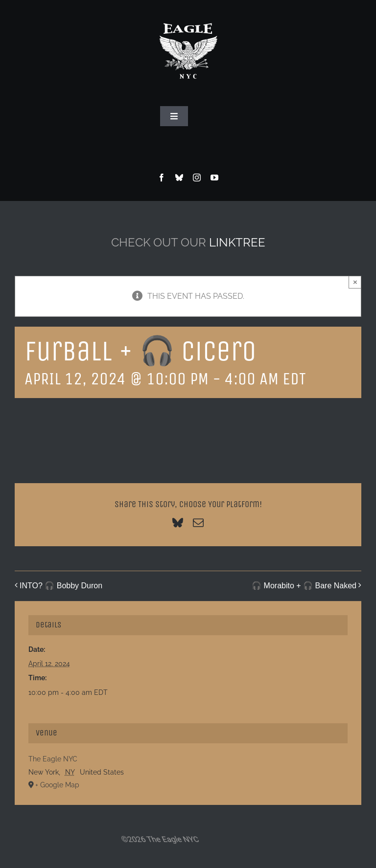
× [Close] (355, 282)
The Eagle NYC (53, 759)
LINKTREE (237, 242)
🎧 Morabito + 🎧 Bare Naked (304, 586)
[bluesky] (179, 178)
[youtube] (214, 178)
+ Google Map (57, 785)
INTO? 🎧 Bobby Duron (61, 586)
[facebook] (162, 178)
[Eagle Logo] (188, 13)
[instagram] (197, 178)
